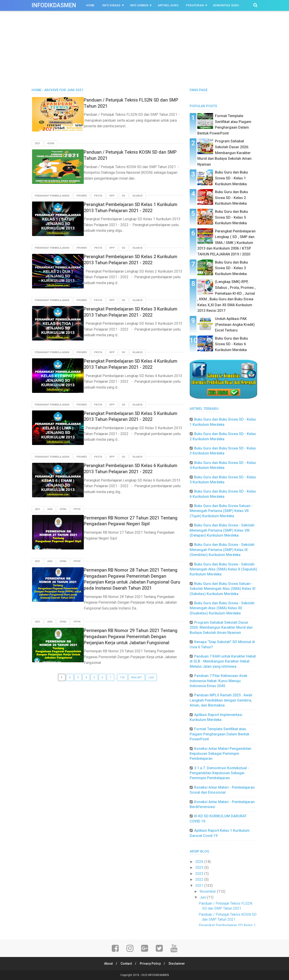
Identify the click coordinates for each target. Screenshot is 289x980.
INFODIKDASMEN (54, 5)
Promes (82, 196)
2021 (37, 143)
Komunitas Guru (226, 5)
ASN (50, 508)
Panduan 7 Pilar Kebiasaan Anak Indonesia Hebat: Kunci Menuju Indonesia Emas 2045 (218, 681)
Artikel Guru (168, 5)
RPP (112, 196)
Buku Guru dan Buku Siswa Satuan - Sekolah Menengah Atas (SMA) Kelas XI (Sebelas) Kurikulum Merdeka (223, 589)
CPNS (63, 508)
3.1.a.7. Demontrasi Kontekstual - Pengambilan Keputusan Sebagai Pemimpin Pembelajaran (219, 773)
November (208, 891)
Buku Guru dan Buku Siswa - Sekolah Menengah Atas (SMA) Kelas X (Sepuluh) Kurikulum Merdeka (223, 569)
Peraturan (195, 5)
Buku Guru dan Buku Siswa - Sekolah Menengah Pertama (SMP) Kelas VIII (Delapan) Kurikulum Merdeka (222, 530)
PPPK (77, 508)
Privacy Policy (151, 964)
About (107, 964)
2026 (200, 862)
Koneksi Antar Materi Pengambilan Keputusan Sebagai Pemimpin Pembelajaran (220, 754)
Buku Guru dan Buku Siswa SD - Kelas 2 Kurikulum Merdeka (231, 198)
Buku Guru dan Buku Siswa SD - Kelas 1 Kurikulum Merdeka (231, 178)
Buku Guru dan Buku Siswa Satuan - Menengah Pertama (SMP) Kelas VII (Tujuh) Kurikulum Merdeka (221, 511)
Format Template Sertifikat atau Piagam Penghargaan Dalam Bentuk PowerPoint (219, 734)
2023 (200, 874)
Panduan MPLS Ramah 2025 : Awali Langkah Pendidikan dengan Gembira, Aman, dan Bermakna (221, 700)
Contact (126, 964)
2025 (200, 868)
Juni (203, 897)
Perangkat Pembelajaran (52, 196)
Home (90, 5)
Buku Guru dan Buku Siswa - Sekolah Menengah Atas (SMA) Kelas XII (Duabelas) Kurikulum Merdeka (222, 608)
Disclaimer (178, 964)
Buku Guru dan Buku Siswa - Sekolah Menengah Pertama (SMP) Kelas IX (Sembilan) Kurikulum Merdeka (222, 550)
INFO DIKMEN (139, 5)
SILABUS (138, 196)
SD (124, 196)
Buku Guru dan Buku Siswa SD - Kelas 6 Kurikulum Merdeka (231, 344)
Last (151, 687)
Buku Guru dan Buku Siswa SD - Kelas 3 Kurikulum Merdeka (231, 268)
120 (122, 687)
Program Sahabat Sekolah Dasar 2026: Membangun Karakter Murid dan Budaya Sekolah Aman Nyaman (224, 153)
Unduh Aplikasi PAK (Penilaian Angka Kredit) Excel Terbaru (235, 324)
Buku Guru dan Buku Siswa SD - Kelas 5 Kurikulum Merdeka (231, 217)
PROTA (98, 196)
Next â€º (137, 687)
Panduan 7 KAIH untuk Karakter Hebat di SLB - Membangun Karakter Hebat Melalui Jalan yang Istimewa (223, 661)
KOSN (51, 143)
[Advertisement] (144, 54)
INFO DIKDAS (111, 5)
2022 (200, 879)
